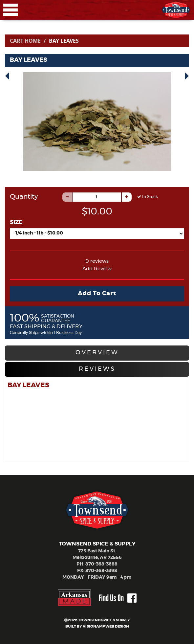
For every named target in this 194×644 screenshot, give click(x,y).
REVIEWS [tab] (97, 369)
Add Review (97, 269)
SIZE (16, 222)
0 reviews (97, 261)
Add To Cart (97, 294)
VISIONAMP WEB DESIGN (106, 626)
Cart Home (25, 41)
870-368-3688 (101, 564)
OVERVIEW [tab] (97, 353)
